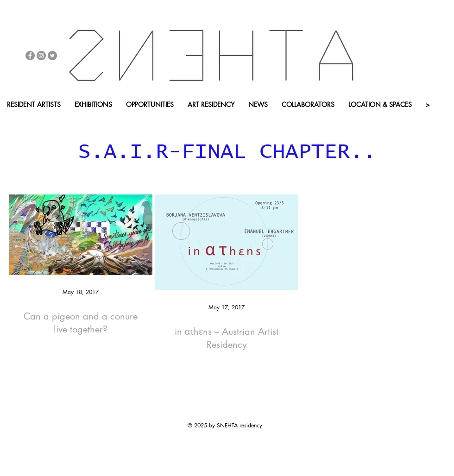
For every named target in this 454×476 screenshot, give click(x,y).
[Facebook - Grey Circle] (30, 56)
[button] (99, 120)
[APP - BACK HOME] (166, 120)
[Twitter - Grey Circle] (52, 56)
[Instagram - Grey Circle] (41, 56)
